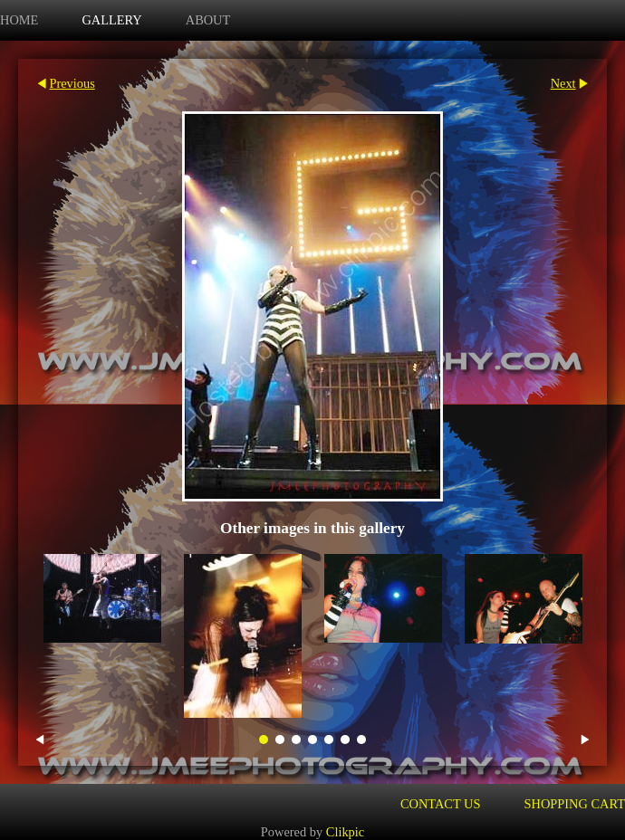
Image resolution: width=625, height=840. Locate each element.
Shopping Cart (575, 804)
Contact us (441, 804)
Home (19, 20)
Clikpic (345, 832)
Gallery (111, 20)
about (208, 20)
